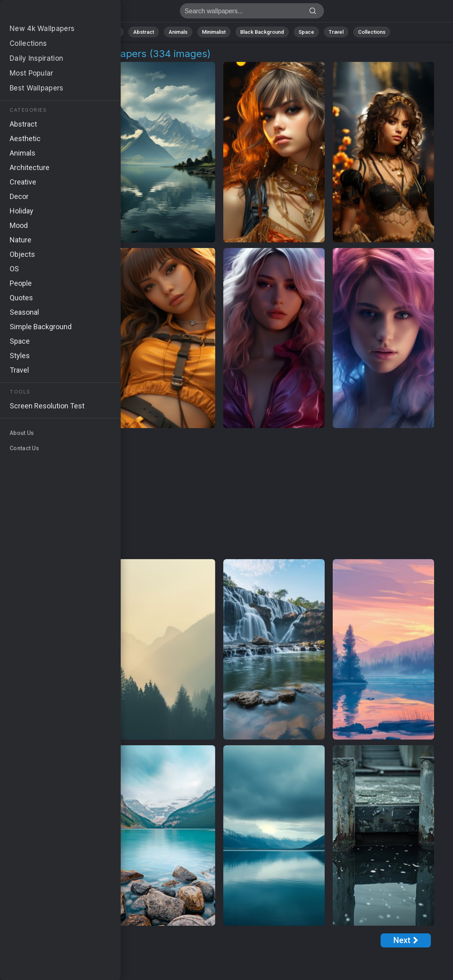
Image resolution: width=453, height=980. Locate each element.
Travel (336, 32)
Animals (178, 32)
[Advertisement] (219, 494)
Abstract (144, 32)
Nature (111, 32)
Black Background (262, 32)
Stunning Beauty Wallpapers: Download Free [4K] (48, 13)
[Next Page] (406, 940)
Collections (372, 32)
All (85, 32)
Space (306, 32)
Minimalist (214, 32)
